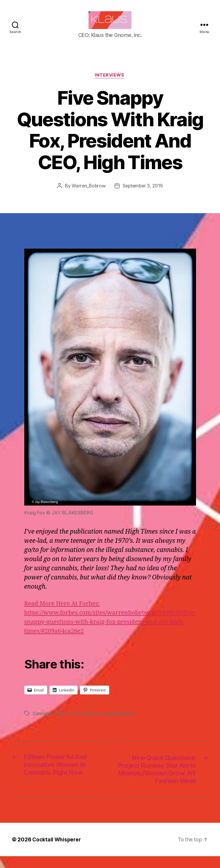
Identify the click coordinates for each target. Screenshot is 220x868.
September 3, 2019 (143, 195)
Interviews (110, 85)
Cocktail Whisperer (57, 851)
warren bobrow (121, 723)
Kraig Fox (92, 723)
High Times (67, 723)
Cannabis (43, 723)
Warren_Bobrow (88, 195)
